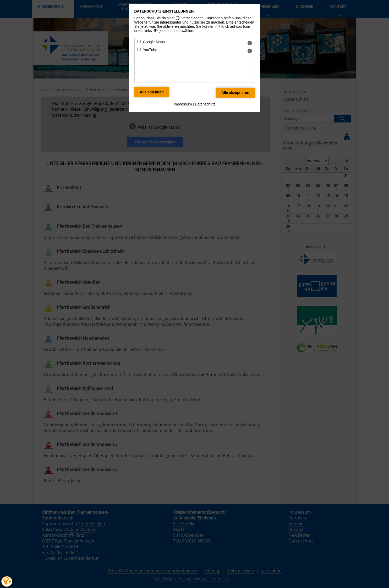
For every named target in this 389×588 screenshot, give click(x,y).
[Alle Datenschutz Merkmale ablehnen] (152, 92)
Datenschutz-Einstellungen (164, 11)
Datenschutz (205, 104)
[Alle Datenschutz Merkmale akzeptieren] (235, 93)
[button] (7, 581)
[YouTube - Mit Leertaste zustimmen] (139, 49)
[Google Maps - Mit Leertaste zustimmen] (139, 41)
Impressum (183, 104)
